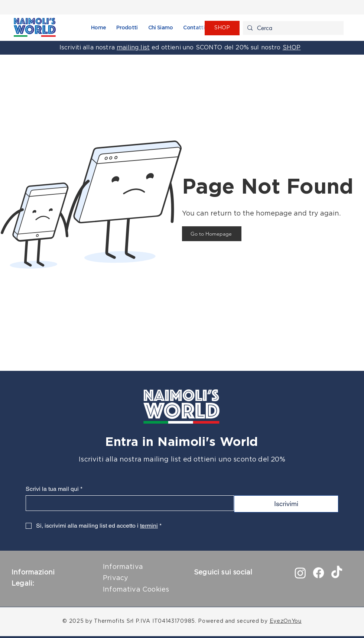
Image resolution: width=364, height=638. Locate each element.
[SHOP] (222, 28)
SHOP (292, 48)
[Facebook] (318, 573)
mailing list (133, 48)
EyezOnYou (286, 621)
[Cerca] (292, 28)
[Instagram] (300, 573)
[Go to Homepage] (212, 234)
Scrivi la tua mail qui (54, 489)
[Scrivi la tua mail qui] (128, 503)
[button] (127, 28)
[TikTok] (337, 573)
